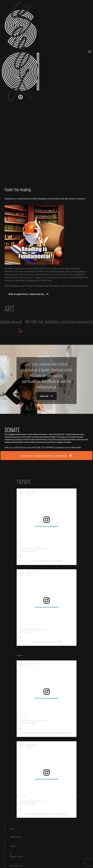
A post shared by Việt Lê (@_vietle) (47, 561)
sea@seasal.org (16, 837)
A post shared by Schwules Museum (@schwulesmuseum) (46, 733)
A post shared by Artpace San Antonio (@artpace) (46, 814)
